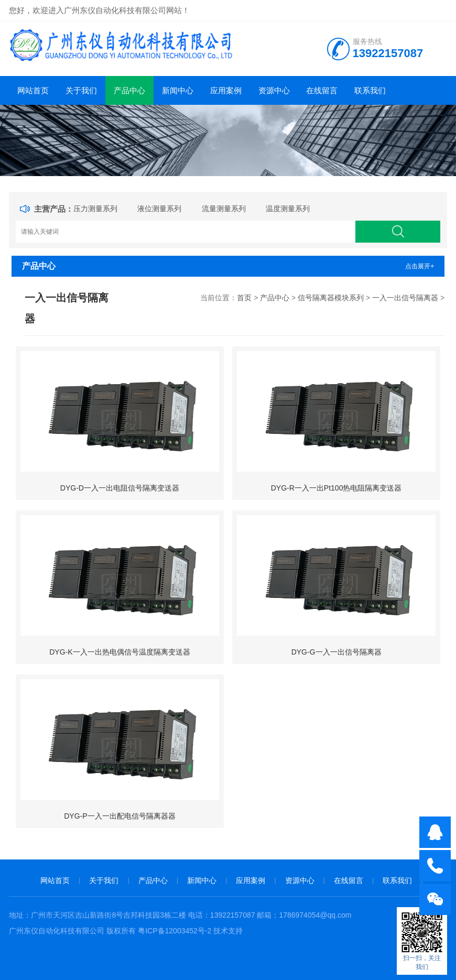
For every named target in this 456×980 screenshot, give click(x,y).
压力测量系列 (95, 209)
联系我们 (370, 90)
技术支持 (228, 931)
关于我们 (81, 90)
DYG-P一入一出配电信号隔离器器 (120, 816)
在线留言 (322, 90)
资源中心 (274, 90)
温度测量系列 (288, 209)
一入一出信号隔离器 (405, 298)
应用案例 (226, 90)
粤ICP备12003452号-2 (175, 931)
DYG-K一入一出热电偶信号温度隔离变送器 (120, 652)
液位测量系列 (159, 209)
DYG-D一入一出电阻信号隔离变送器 (120, 488)
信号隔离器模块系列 (331, 298)
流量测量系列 (224, 209)
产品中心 (129, 90)
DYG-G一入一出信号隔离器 (336, 652)
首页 (244, 298)
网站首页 (33, 90)
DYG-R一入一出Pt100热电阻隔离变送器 (336, 488)
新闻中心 (178, 90)
